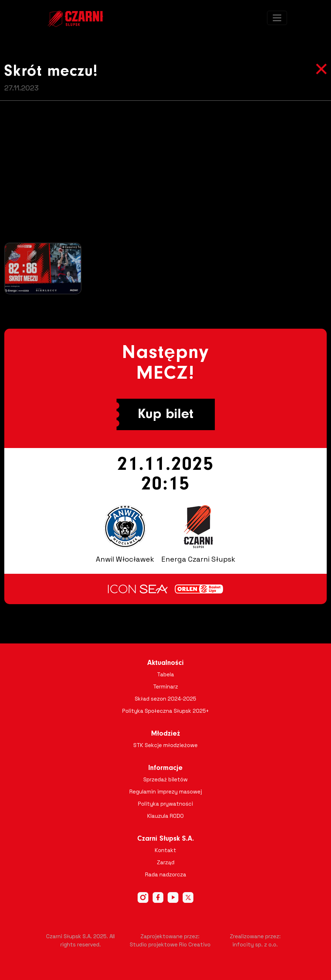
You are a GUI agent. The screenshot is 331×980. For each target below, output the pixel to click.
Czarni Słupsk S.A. (166, 839)
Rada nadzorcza (166, 874)
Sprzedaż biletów (165, 779)
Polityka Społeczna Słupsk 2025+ (166, 711)
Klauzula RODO (165, 816)
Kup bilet (165, 414)
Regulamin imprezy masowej (166, 792)
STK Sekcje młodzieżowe (165, 745)
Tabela (165, 674)
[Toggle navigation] (277, 18)
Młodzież (166, 734)
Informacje (165, 768)
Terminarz (165, 687)
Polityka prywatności (165, 804)
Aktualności (165, 663)
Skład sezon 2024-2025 (165, 699)
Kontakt (165, 850)
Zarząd (166, 862)
